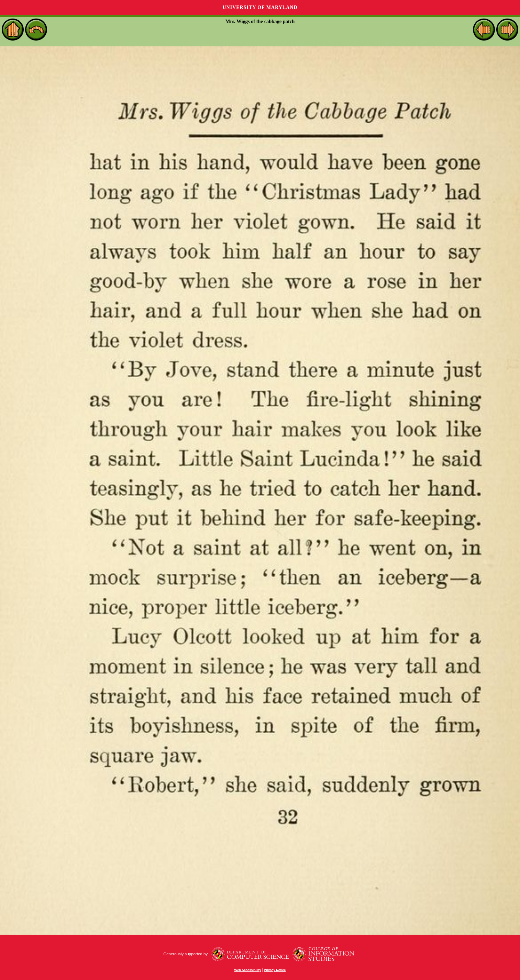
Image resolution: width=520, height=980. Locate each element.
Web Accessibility (248, 970)
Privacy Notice (275, 970)
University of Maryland (260, 7)
